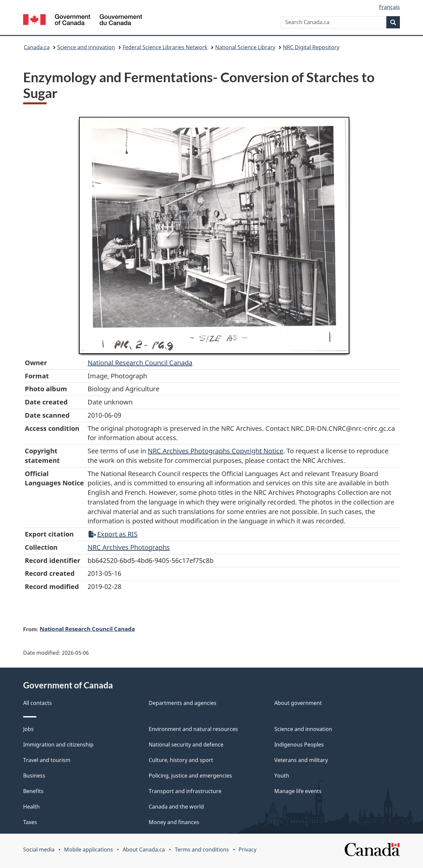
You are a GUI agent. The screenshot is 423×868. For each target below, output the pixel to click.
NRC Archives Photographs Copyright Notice (215, 451)
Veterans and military (301, 760)
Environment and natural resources (193, 729)
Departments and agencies (183, 703)
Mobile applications (89, 850)
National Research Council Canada (140, 363)
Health (31, 807)
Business (34, 776)
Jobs (28, 729)
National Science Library (245, 47)
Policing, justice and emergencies (190, 776)
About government (298, 703)
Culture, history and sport (181, 760)
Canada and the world (176, 807)
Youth (282, 776)
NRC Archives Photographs (129, 547)
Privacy (248, 850)
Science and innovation (86, 47)
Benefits (33, 791)
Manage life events (298, 791)
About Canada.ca (144, 850)
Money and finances (174, 822)
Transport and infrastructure (185, 791)
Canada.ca (37, 47)
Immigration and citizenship (58, 745)
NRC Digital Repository (311, 47)
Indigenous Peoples (299, 745)
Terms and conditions (202, 850)
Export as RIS (113, 534)
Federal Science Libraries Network (165, 47)
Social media (39, 850)
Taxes (30, 822)
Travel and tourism (47, 760)
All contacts (38, 703)
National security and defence (186, 745)
